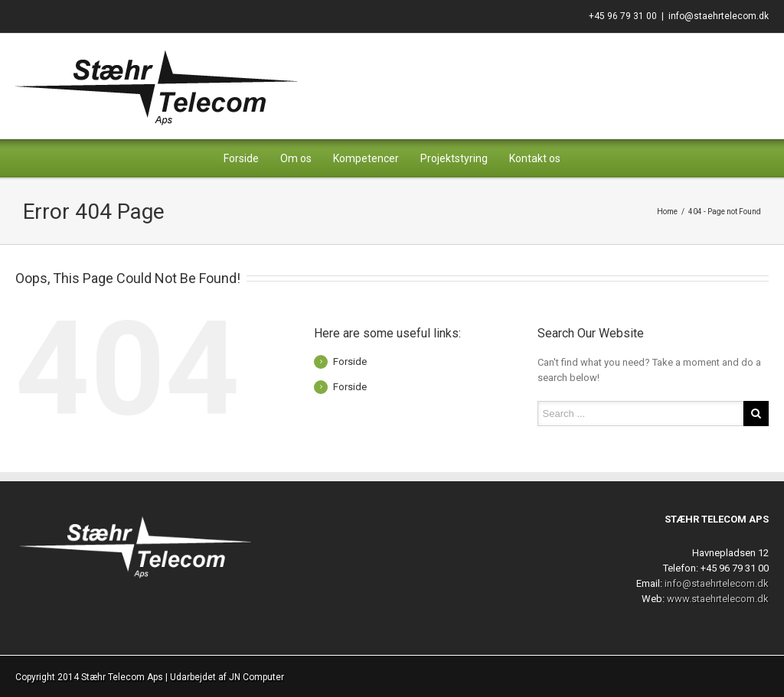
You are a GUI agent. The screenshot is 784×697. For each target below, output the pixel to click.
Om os (296, 158)
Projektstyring (454, 158)
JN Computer (256, 677)
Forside (241, 158)
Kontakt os (535, 158)
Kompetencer (366, 158)
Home (667, 212)
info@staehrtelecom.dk (719, 16)
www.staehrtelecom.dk (718, 599)
